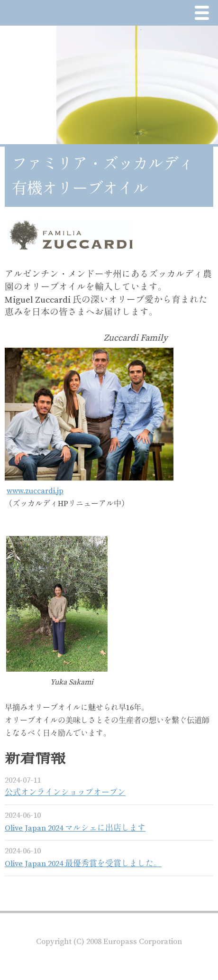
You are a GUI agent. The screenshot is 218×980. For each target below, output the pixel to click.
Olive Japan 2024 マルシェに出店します (75, 828)
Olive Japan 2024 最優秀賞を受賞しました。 (83, 864)
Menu (204, 14)
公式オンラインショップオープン (65, 793)
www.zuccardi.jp (35, 491)
